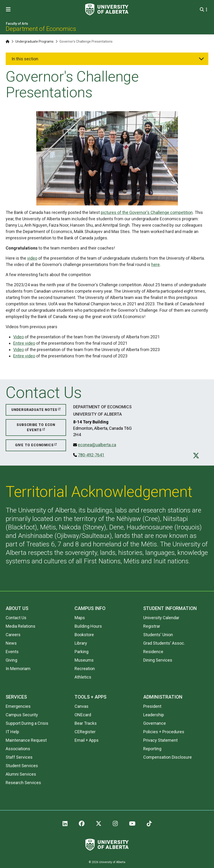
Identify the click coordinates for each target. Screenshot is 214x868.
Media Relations (21, 626)
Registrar (152, 626)
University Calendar (161, 618)
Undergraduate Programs (34, 41)
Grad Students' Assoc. (164, 643)
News (11, 643)
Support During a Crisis (27, 723)
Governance (155, 723)
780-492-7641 (91, 455)
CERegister (85, 732)
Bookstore (84, 635)
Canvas (82, 706)
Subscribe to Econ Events (36, 428)
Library (81, 643)
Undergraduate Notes (34, 410)
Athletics (83, 677)
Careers (13, 635)
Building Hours (88, 626)
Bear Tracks (86, 723)
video (32, 258)
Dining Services (158, 660)
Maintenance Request (26, 740)
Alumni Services (21, 774)
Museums (84, 660)
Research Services (23, 783)
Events (12, 652)
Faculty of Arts (17, 24)
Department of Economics (41, 29)
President (152, 706)
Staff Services (19, 757)
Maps (80, 618)
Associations (18, 749)
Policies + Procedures (164, 732)
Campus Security (22, 715)
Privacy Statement (160, 740)
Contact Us (16, 618)
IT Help (12, 732)
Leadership (154, 715)
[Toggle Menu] (10, 10)
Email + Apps (87, 740)
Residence (153, 652)
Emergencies (18, 706)
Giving (11, 660)
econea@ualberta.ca (97, 445)
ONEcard (83, 715)
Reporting (152, 749)
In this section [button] (25, 59)
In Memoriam (18, 669)
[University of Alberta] (107, 9)
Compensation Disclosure (168, 757)
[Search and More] (203, 10)
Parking (82, 652)
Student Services (22, 766)
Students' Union (158, 635)
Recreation (85, 669)
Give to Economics (34, 445)
